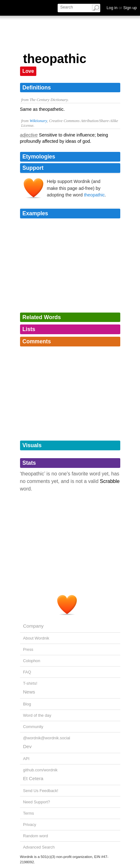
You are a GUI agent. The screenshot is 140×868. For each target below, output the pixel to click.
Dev (27, 746)
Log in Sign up (122, 8)
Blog (27, 704)
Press (28, 649)
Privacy (30, 825)
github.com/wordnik (40, 770)
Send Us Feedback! (41, 791)
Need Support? (37, 802)
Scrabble (110, 481)
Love (28, 71)
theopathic (94, 195)
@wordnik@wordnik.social (47, 738)
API (26, 759)
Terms (29, 813)
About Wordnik (36, 638)
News (29, 692)
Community (33, 727)
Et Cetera (33, 778)
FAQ (27, 672)
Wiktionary (38, 121)
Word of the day (37, 715)
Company (34, 626)
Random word (36, 836)
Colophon (32, 661)
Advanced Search (39, 847)
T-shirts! (30, 683)
